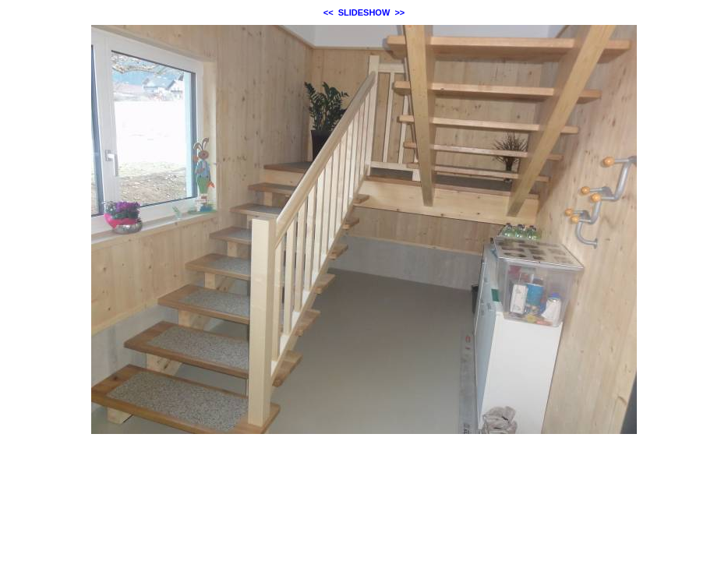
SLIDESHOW (364, 12)
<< (329, 12)
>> (399, 12)
